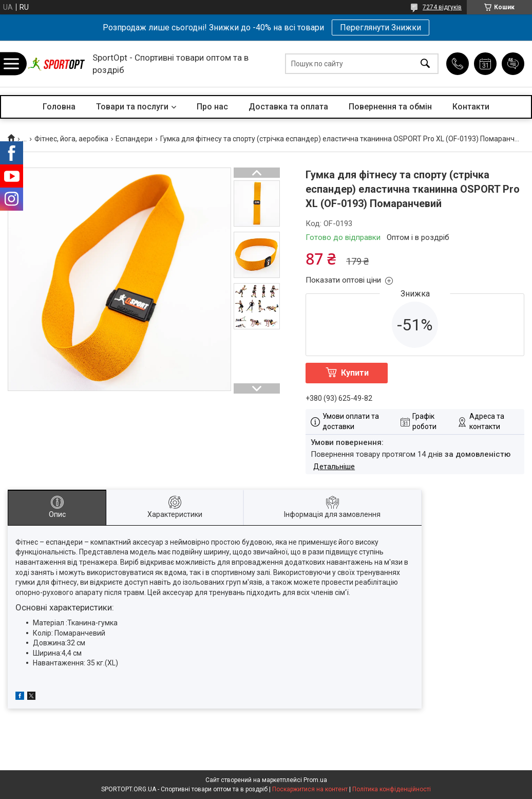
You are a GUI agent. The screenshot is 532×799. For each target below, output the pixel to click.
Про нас (212, 107)
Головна (59, 107)
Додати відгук (513, 64)
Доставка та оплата (288, 107)
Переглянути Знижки (381, 27)
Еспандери (134, 139)
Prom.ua (315, 780)
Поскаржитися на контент (310, 789)
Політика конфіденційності (392, 789)
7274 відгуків (442, 7)
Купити (355, 373)
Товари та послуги (132, 107)
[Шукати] (425, 64)
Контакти (471, 107)
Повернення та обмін (390, 107)
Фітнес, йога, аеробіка (71, 139)
